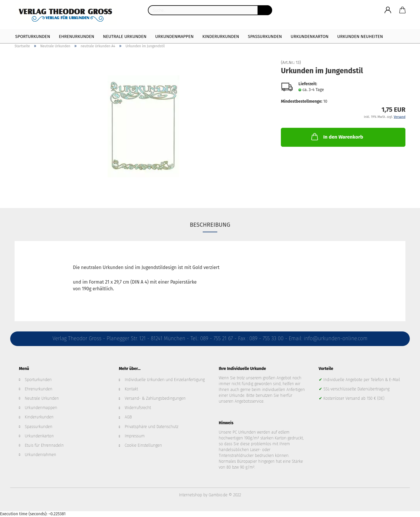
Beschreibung (210, 225)
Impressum (135, 436)
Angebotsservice (249, 401)
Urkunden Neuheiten (360, 36)
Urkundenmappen (174, 36)
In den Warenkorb (337, 137)
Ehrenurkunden (77, 36)
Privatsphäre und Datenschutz (152, 427)
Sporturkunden (33, 36)
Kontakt (132, 389)
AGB (128, 417)
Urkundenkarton (309, 36)
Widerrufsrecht (138, 408)
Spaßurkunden (265, 36)
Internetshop (191, 495)
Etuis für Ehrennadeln (44, 445)
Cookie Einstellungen (143, 445)
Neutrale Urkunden (125, 36)
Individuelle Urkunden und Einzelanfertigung (165, 380)
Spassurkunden (39, 427)
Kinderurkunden (221, 36)
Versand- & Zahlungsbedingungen (155, 398)
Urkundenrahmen (41, 455)
